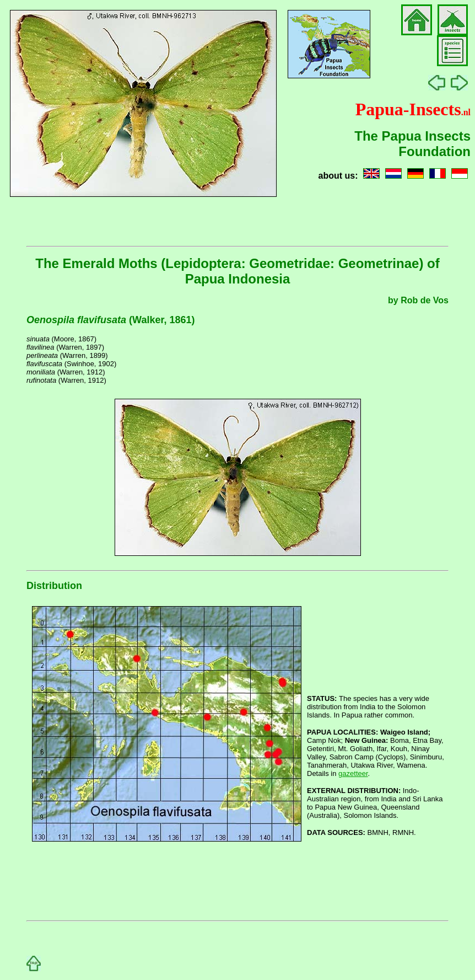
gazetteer (353, 773)
